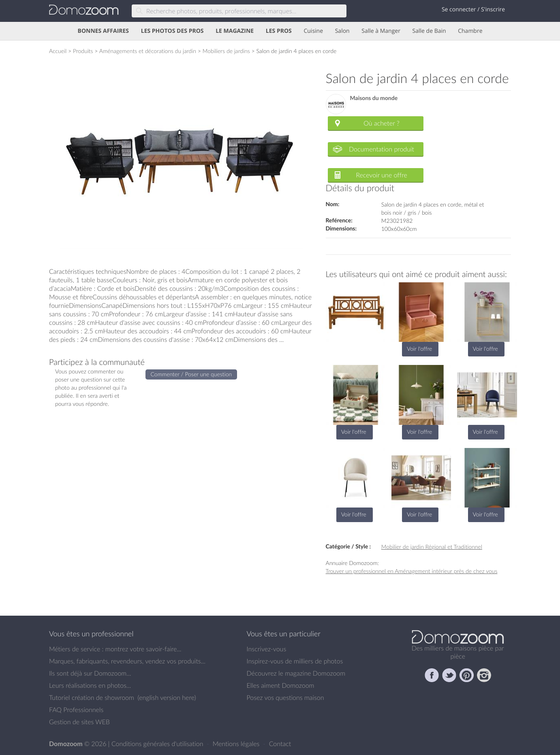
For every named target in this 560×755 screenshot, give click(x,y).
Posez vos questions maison (285, 697)
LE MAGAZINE (235, 31)
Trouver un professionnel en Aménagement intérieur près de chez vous (412, 571)
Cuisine (313, 31)
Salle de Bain (429, 31)
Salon (342, 31)
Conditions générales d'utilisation (158, 744)
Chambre (470, 31)
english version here (167, 697)
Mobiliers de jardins (226, 51)
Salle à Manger (381, 31)
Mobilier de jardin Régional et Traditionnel (432, 547)
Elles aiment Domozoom (281, 685)
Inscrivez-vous (267, 649)
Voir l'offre (419, 349)
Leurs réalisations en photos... (90, 685)
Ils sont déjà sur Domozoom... (90, 673)
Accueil (58, 51)
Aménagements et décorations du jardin (148, 51)
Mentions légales (237, 744)
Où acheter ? (381, 123)
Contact (280, 744)
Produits (83, 51)
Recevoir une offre (382, 175)
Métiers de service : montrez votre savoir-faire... (115, 649)
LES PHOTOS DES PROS (172, 31)
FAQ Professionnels (76, 710)
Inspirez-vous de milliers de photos (295, 661)
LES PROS (279, 31)
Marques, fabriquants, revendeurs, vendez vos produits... (127, 661)
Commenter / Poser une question (191, 374)
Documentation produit (382, 149)
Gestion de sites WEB (79, 722)
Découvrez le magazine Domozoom (296, 673)
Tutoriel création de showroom (92, 697)
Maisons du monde (374, 98)
